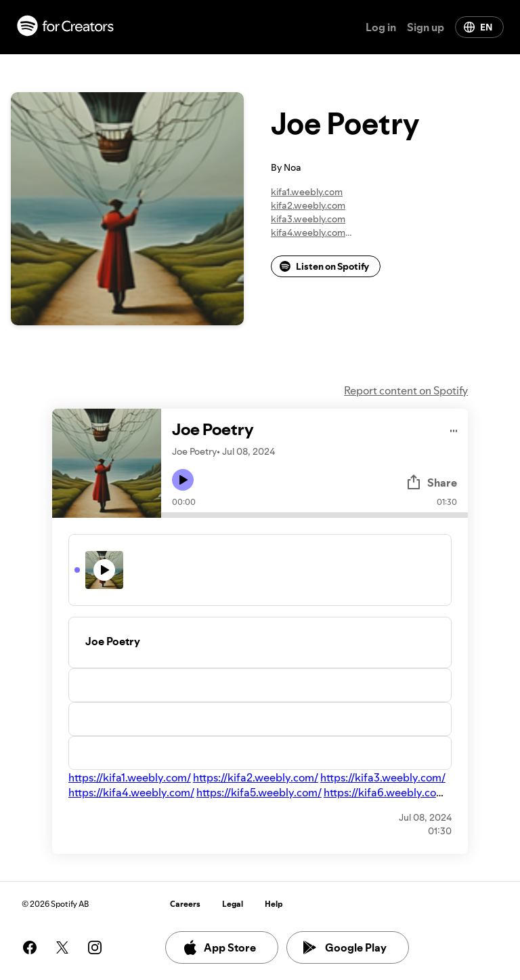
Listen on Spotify (324, 266)
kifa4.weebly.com (308, 232)
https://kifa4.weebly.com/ (131, 792)
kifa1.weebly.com (307, 192)
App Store (219, 947)
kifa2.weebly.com (308, 205)
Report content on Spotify (406, 390)
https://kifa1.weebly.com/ (130, 777)
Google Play (345, 947)
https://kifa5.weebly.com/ (259, 792)
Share (431, 483)
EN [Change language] (478, 27)
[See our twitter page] (62, 947)
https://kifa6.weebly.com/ (387, 792)
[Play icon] (183, 480)
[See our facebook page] (30, 947)
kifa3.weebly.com (308, 219)
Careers (185, 904)
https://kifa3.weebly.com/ (383, 777)
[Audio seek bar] (315, 515)
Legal (233, 904)
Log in (381, 27)
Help (274, 904)
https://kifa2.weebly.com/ (256, 777)
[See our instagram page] (95, 947)
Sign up (426, 27)
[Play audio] (454, 429)
